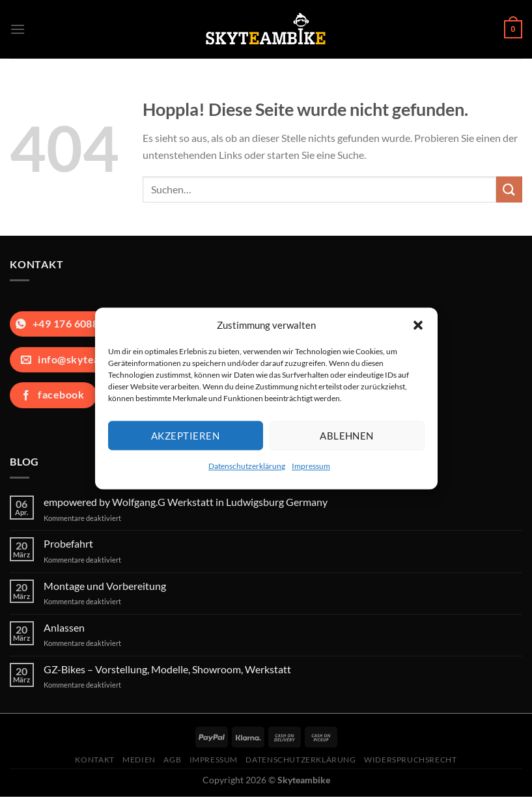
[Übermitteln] (509, 189)
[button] (418, 325)
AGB (172, 760)
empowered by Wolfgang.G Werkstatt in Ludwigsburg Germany (186, 502)
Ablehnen (347, 436)
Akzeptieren (185, 436)
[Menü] (18, 29)
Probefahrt (68, 543)
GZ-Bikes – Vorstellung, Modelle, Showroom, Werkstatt (167, 669)
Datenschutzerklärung (247, 466)
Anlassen (64, 627)
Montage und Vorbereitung (105, 586)
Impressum (311, 466)
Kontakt (94, 760)
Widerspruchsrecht (410, 760)
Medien (139, 760)
